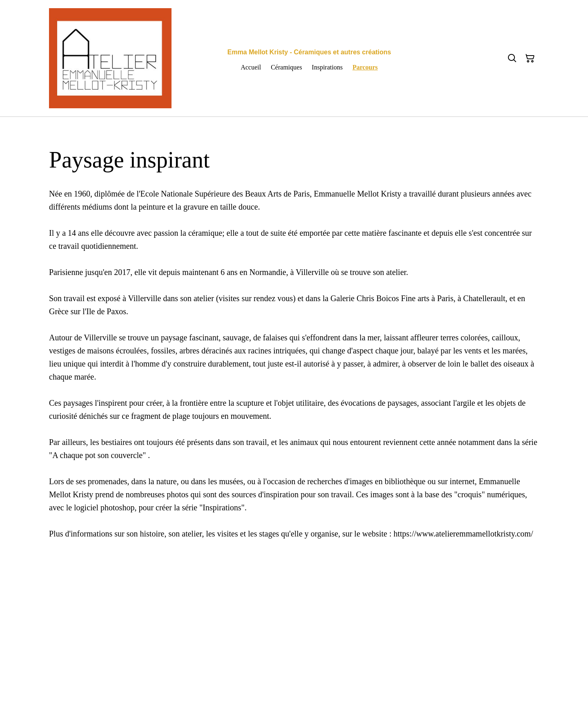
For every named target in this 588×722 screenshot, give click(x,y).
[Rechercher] (512, 58)
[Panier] (530, 58)
